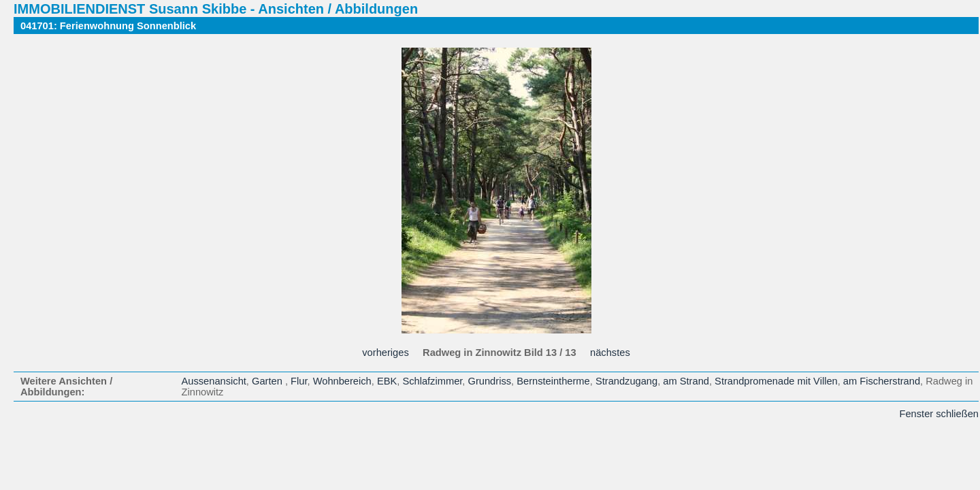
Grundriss (490, 381)
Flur (299, 381)
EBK (387, 381)
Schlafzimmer (432, 381)
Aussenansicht (214, 381)
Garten (268, 381)
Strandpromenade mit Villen (776, 381)
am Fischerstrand (882, 381)
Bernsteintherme (553, 381)
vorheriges (385, 353)
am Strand (686, 381)
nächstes (610, 353)
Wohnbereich (342, 381)
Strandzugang (626, 381)
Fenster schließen (939, 414)
